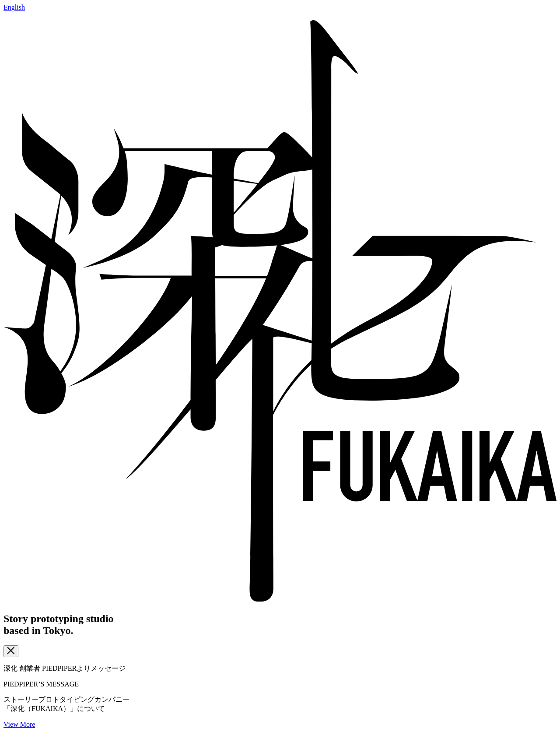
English (14, 7)
